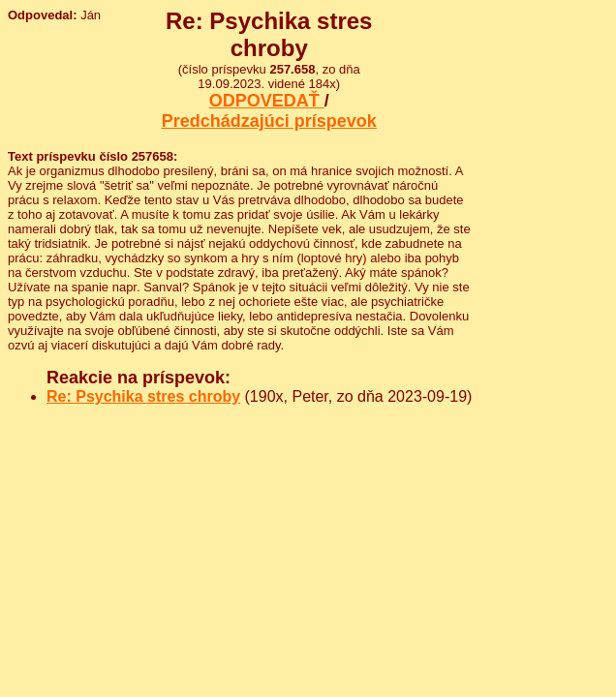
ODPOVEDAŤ (267, 101)
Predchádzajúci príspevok (269, 121)
